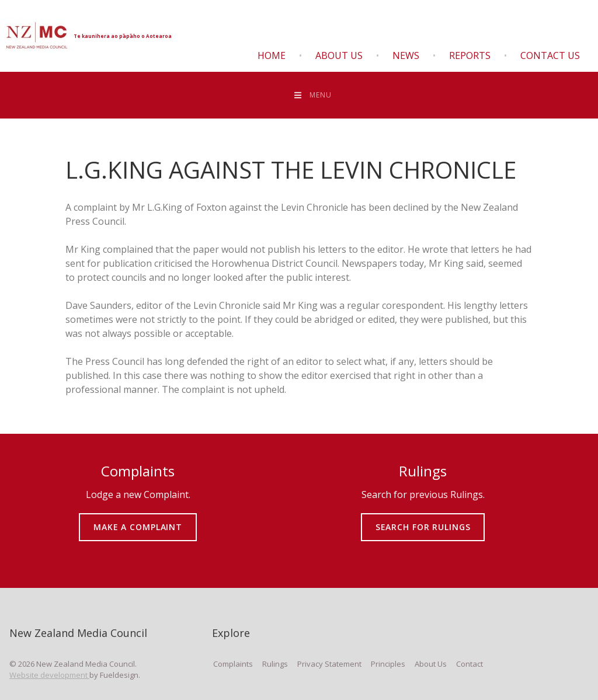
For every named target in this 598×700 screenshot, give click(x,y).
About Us (339, 55)
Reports (470, 55)
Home (272, 55)
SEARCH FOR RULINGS (423, 519)
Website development (49, 675)
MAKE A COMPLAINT (138, 519)
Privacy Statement (329, 664)
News (406, 55)
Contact (470, 664)
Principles (388, 664)
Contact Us (550, 55)
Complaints (233, 664)
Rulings (275, 664)
